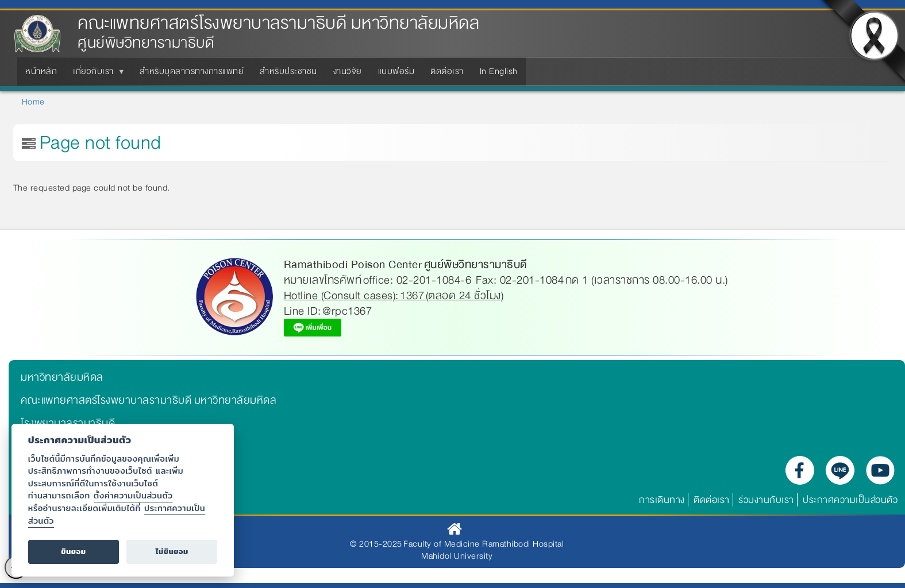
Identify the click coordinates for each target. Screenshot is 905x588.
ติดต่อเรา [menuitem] (447, 71)
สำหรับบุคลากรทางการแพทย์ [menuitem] (192, 71)
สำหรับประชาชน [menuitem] (288, 71)
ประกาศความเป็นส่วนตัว (850, 500)
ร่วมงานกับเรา (766, 500)
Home (33, 102)
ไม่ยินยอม (172, 552)
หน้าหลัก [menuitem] (41, 71)
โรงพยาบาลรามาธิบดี (68, 423)
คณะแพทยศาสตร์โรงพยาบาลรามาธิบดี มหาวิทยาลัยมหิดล (278, 23)
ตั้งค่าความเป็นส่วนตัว (133, 495)
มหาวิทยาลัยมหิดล (62, 377)
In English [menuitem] (499, 71)
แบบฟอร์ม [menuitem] (396, 71)
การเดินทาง (662, 500)
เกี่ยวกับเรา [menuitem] (96, 75)
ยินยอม (73, 552)
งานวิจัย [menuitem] (348, 71)
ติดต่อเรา (712, 500)
